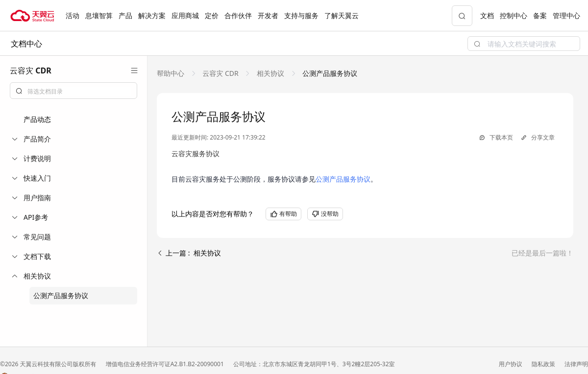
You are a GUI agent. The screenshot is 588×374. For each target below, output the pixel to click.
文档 (487, 15)
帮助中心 (171, 73)
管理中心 (566, 15)
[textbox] (79, 92)
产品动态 (37, 119)
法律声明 (576, 364)
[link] (171, 73)
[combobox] (73, 91)
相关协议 (270, 73)
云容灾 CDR (221, 73)
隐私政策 (544, 364)
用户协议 (511, 364)
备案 (540, 15)
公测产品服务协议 (61, 295)
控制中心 (514, 15)
